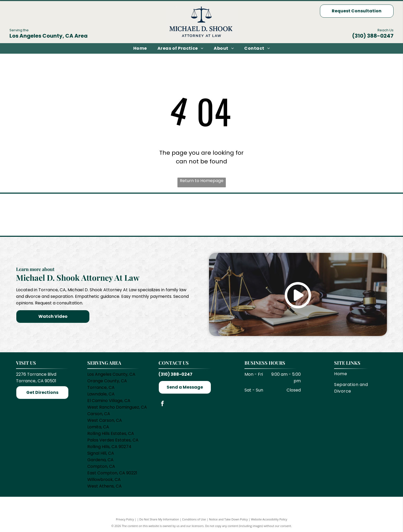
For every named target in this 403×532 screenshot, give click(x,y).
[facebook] (162, 405)
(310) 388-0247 (373, 36)
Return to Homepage (202, 181)
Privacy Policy (125, 520)
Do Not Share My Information (159, 520)
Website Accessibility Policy (269, 520)
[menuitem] (140, 48)
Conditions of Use (194, 520)
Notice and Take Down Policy (228, 520)
